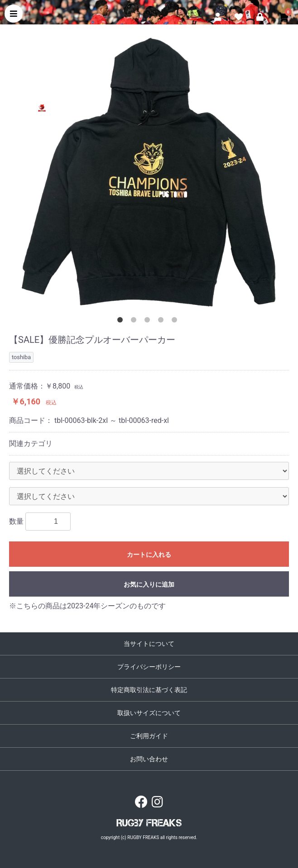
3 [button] (149, 322)
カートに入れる (149, 555)
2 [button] (135, 322)
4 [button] (163, 322)
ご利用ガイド (149, 736)
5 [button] (176, 322)
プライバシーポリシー (149, 667)
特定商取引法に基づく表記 (149, 690)
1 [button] (122, 322)
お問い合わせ (149, 759)
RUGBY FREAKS (149, 823)
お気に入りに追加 (149, 584)
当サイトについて (149, 644)
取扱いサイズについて (149, 713)
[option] (149, 172)
